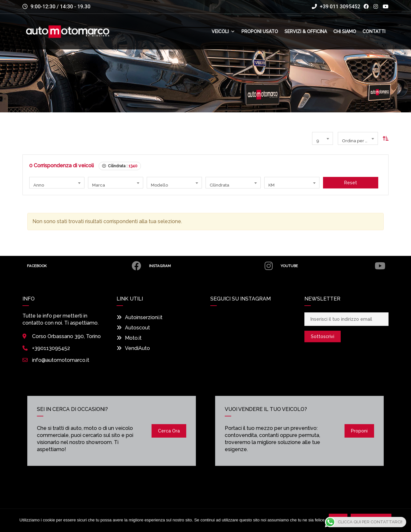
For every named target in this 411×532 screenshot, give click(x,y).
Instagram (210, 266)
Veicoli (223, 32)
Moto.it (129, 338)
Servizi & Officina (306, 32)
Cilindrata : (120, 166)
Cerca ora (169, 431)
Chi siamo (345, 32)
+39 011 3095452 (336, 7)
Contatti (374, 32)
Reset (351, 183)
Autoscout (133, 328)
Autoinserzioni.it (140, 317)
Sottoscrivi (323, 336)
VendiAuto (133, 348)
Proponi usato (260, 32)
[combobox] (323, 138)
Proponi (359, 431)
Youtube (332, 266)
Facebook (84, 266)
